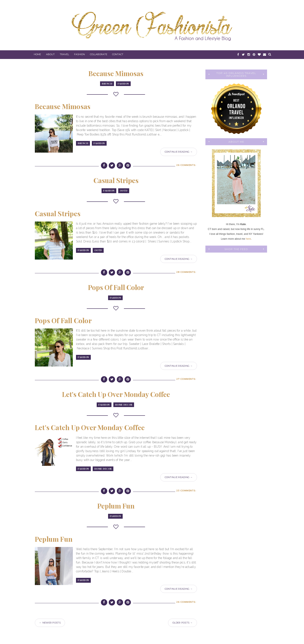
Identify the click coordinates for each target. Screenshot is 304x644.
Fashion (79, 54)
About (50, 54)
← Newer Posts (50, 623)
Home (37, 54)
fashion (123, 84)
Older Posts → (183, 623)
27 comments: (186, 379)
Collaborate (99, 54)
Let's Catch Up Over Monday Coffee (116, 394)
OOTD (124, 191)
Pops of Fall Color (116, 287)
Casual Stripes (116, 180)
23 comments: (186, 491)
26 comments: (186, 165)
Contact (118, 54)
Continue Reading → (179, 152)
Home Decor (124, 405)
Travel (64, 54)
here (248, 239)
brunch (107, 84)
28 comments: (186, 272)
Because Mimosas (116, 73)
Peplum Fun (116, 506)
